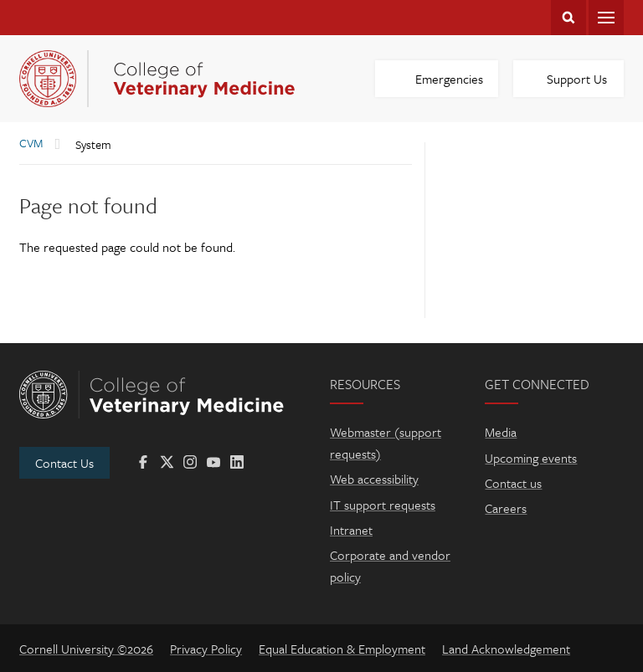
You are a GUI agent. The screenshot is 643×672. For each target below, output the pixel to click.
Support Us (577, 79)
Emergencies (449, 79)
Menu (606, 18)
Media (501, 432)
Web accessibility (374, 479)
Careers (506, 508)
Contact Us (64, 463)
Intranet (351, 530)
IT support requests (383, 505)
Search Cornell (568, 18)
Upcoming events (531, 458)
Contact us (513, 483)
